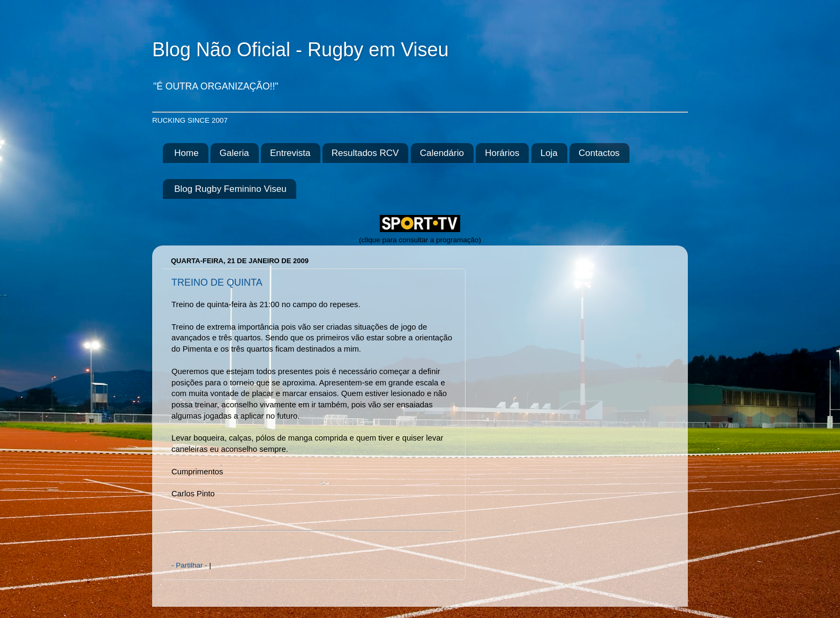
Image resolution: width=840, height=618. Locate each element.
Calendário (442, 153)
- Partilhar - (190, 565)
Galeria (234, 153)
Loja (549, 153)
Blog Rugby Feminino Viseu (230, 189)
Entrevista (290, 153)
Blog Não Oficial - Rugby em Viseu (301, 50)
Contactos (599, 153)
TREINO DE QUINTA (217, 282)
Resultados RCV (365, 153)
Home (186, 153)
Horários (502, 153)
